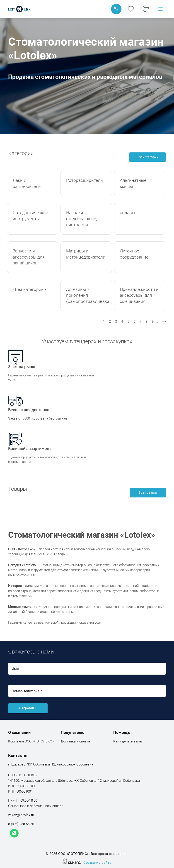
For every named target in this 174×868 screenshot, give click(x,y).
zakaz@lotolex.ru (21, 815)
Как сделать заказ (128, 742)
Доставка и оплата (75, 742)
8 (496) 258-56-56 (21, 824)
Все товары (148, 492)
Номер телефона (26, 691)
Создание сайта (97, 863)
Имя (15, 669)
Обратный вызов (116, 9)
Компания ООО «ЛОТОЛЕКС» (31, 742)
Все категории (147, 157)
